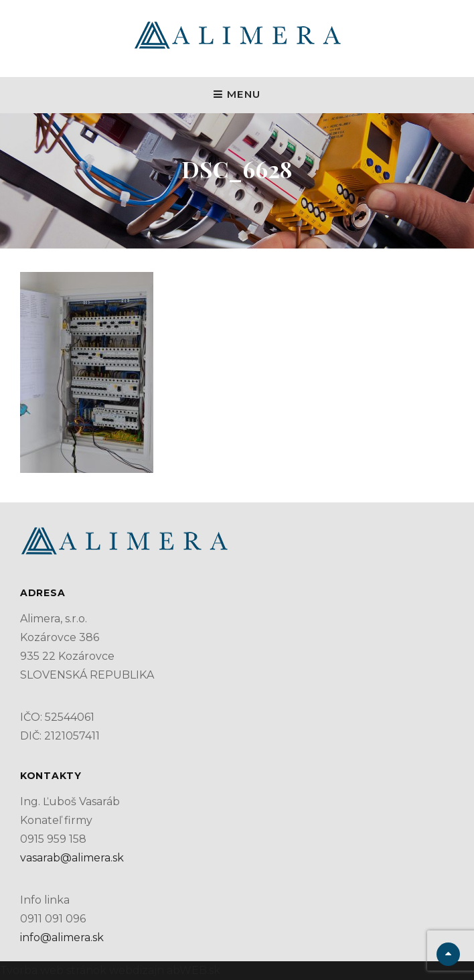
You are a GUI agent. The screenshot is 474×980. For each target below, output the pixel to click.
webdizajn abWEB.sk (163, 970)
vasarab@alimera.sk (72, 858)
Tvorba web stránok (53, 970)
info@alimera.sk (62, 937)
